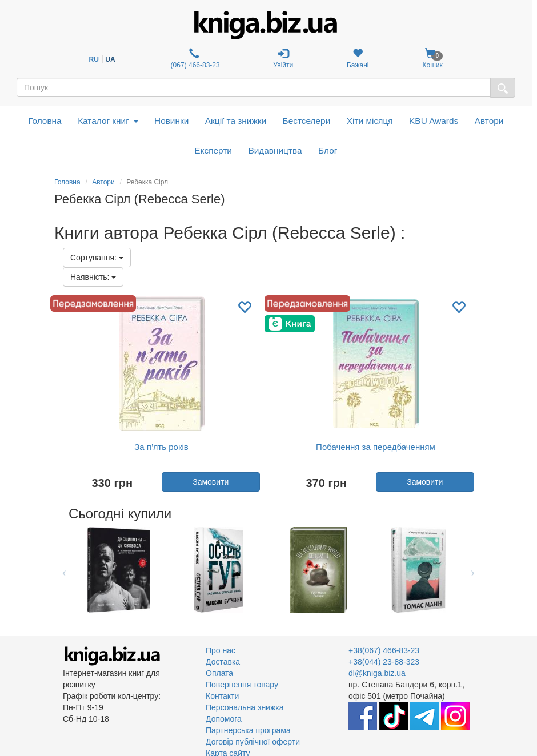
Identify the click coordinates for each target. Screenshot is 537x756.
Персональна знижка (245, 707)
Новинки (171, 121)
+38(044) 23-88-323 (384, 662)
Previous (64, 570)
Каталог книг (108, 121)
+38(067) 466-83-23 (384, 650)
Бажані (358, 59)
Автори (489, 121)
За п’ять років (161, 447)
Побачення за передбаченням (376, 447)
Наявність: (93, 277)
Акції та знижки (236, 121)
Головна (45, 121)
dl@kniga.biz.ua (377, 673)
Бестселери (307, 121)
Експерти (213, 150)
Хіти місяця (370, 121)
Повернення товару (242, 685)
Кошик (432, 59)
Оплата (219, 673)
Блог (328, 150)
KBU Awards (434, 121)
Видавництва (275, 150)
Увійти (283, 59)
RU (94, 59)
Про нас (221, 650)
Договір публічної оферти (253, 742)
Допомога (224, 719)
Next (473, 570)
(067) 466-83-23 (194, 59)
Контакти (222, 696)
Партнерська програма (248, 730)
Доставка (223, 662)
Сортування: (97, 258)
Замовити (211, 482)
